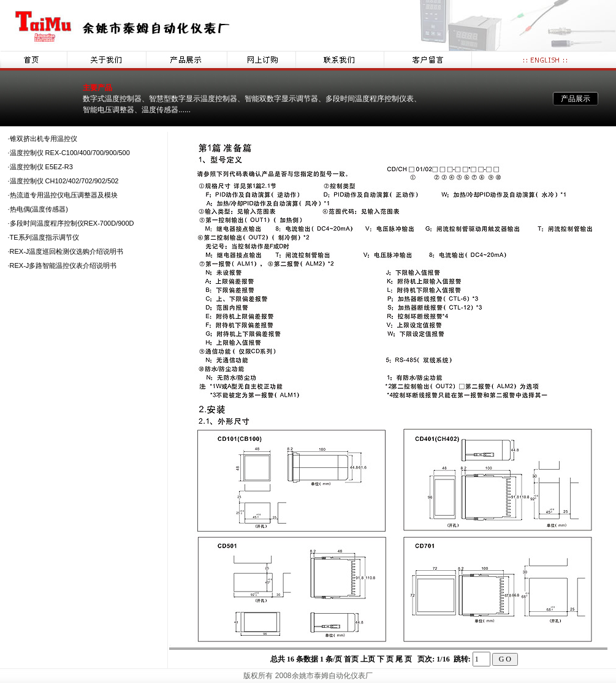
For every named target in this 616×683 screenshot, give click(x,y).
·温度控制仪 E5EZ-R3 (40, 167)
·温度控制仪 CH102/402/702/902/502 (63, 181)
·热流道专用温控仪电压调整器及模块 (63, 195)
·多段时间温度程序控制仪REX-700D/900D (71, 223)
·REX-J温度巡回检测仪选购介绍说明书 (66, 251)
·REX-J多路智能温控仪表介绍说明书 (63, 265)
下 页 (385, 659)
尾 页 (405, 659)
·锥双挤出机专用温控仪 (43, 139)
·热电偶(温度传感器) (38, 209)
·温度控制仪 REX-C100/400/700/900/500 (69, 153)
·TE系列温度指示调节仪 (44, 237)
